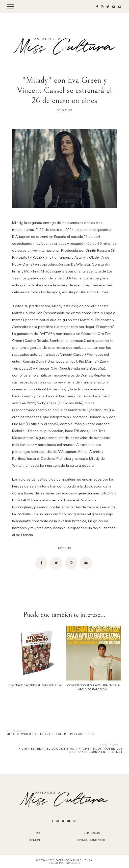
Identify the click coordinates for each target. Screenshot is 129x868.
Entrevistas (91, 833)
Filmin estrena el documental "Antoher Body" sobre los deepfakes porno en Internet (71, 750)
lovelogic (73, 863)
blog (36, 833)
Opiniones (36, 840)
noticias (64, 548)
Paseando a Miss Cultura (74, 860)
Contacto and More (91, 840)
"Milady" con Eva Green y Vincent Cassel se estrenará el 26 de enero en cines (64, 90)
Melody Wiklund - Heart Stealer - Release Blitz (51, 734)
